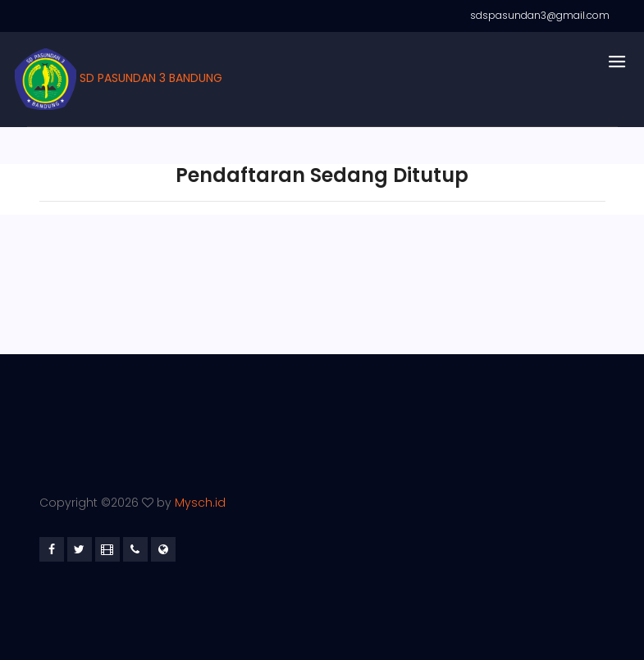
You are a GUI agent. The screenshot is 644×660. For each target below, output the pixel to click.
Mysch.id (200, 503)
